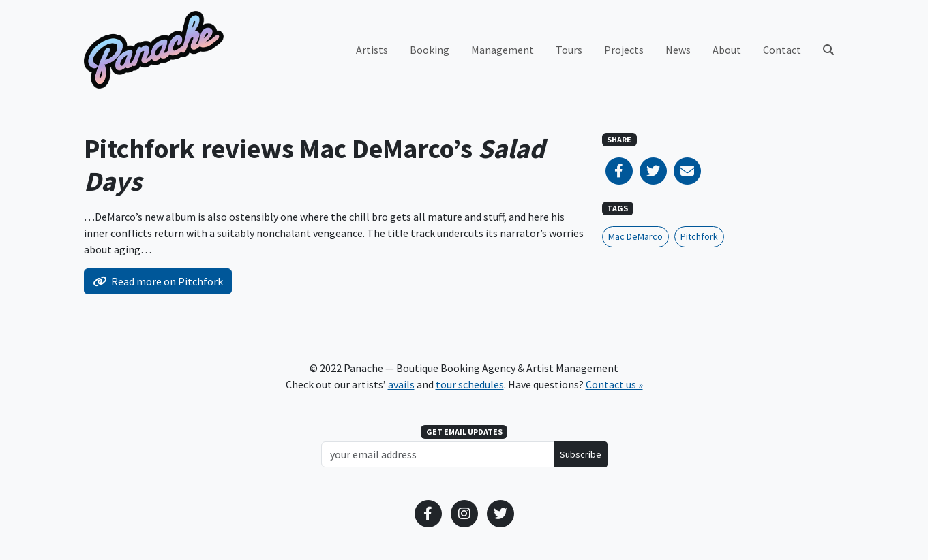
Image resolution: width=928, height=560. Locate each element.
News (678, 50)
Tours (569, 50)
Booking (430, 50)
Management (503, 50)
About (727, 50)
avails (401, 384)
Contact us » (614, 384)
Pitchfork (699, 236)
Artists (372, 50)
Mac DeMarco (635, 236)
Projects (624, 50)
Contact (782, 50)
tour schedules (470, 384)
